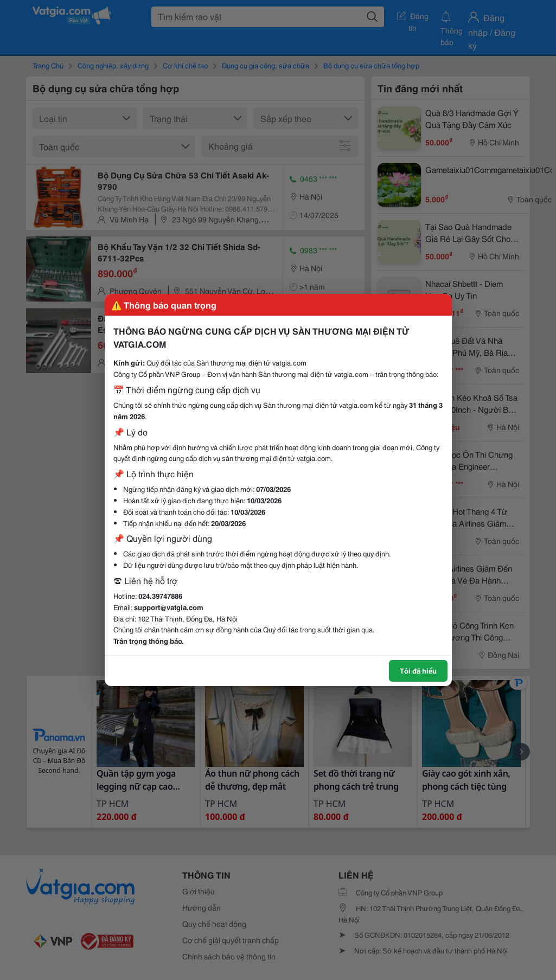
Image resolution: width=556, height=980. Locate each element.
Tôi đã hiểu (418, 670)
